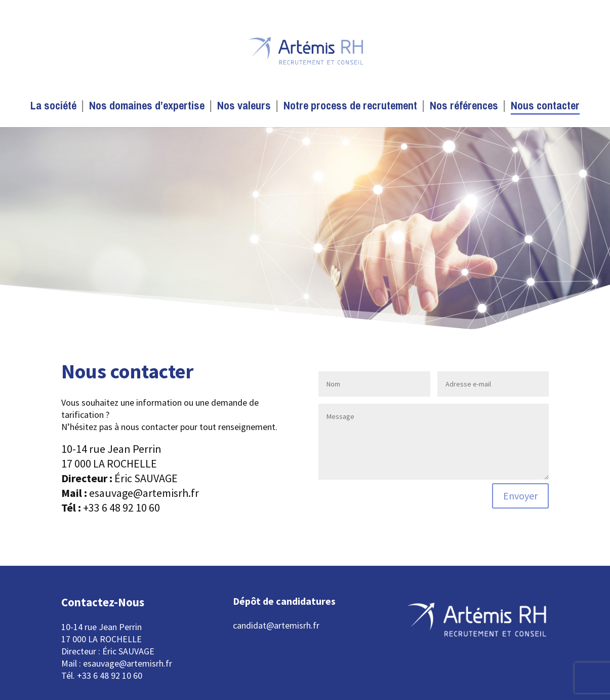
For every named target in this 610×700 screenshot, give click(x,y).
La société (53, 107)
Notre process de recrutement (350, 107)
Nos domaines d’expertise (147, 107)
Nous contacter (545, 107)
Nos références (464, 107)
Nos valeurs (244, 107)
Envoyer (520, 496)
